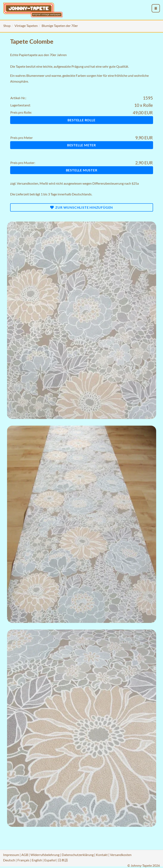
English (37, 860)
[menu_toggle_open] (156, 8)
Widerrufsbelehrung (45, 855)
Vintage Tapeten (26, 26)
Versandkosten (28, 183)
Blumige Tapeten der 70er (60, 26)
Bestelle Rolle (81, 120)
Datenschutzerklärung (78, 855)
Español (50, 860)
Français (23, 860)
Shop (7, 26)
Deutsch (9, 860)
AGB (25, 855)
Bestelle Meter (81, 145)
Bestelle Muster (82, 170)
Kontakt (102, 855)
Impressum (11, 855)
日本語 (63, 860)
